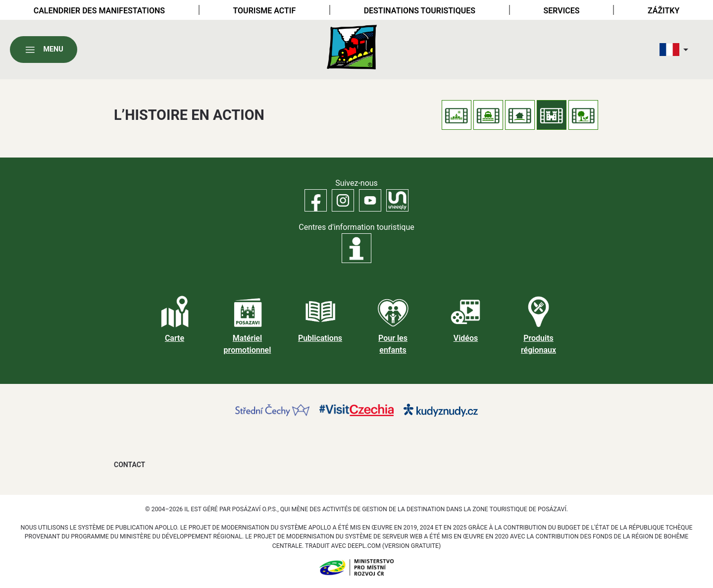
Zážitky (663, 11)
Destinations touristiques (420, 11)
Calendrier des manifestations (99, 11)
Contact (129, 465)
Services (561, 11)
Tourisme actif (264, 11)
